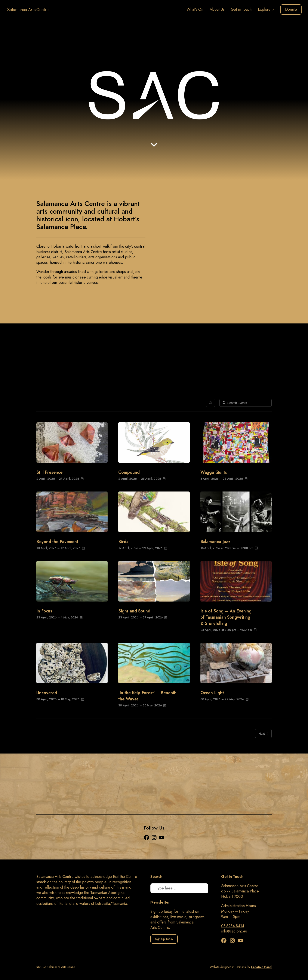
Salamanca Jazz (215, 542)
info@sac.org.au (234, 931)
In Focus (44, 611)
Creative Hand (261, 967)
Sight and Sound (134, 611)
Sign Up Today (164, 939)
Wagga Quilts (214, 472)
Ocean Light (212, 693)
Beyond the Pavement (57, 542)
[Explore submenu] (273, 10)
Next (263, 734)
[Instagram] (155, 838)
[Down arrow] (154, 145)
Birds (123, 542)
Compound (129, 472)
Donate (291, 9)
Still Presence (49, 472)
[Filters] (210, 403)
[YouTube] (162, 838)
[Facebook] (148, 838)
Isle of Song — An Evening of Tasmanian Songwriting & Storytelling (226, 617)
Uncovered (47, 693)
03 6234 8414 (233, 926)
